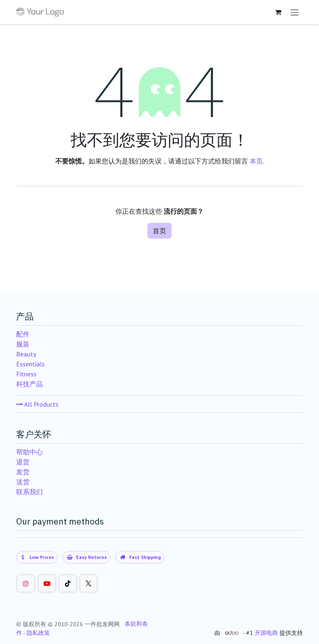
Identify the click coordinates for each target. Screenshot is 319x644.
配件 (23, 334)
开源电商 (266, 633)
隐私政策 (38, 633)
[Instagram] (26, 583)
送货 (23, 482)
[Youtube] (47, 583)
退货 (23, 462)
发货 (23, 472)
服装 (23, 344)
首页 (159, 231)
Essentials (31, 364)
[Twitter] (88, 583)
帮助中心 (29, 452)
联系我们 (29, 492)
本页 (256, 161)
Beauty (26, 354)
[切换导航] (294, 12)
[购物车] (278, 12)
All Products (37, 404)
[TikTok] (68, 583)
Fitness (26, 374)
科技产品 (29, 384)
